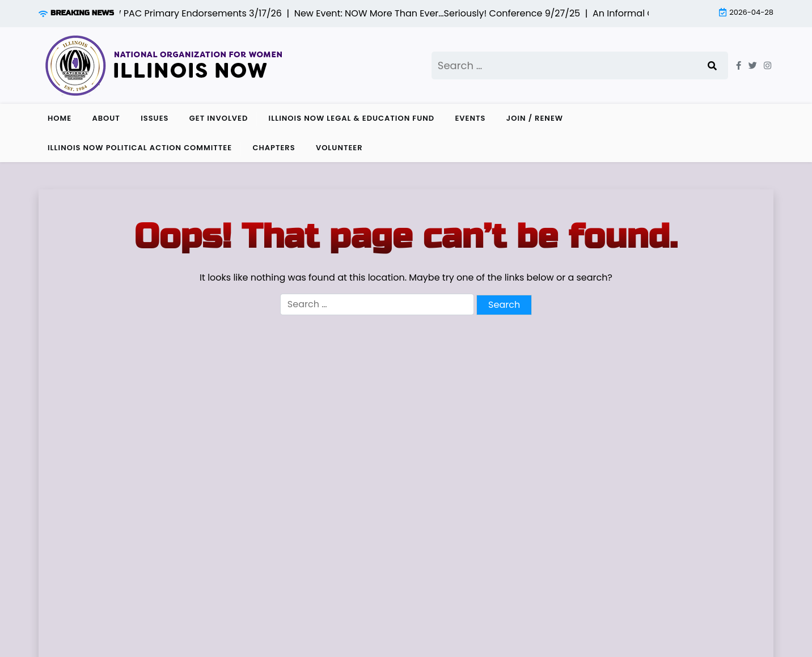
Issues (155, 118)
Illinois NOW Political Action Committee (140, 148)
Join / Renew (535, 118)
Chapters (274, 148)
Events (470, 118)
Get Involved (219, 118)
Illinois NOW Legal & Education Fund (352, 118)
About (106, 118)
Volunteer (339, 148)
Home (60, 118)
